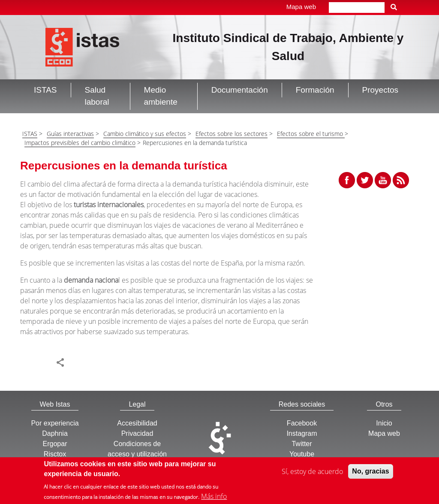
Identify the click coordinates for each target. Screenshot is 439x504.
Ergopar (55, 444)
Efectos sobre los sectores (232, 134)
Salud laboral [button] (97, 96)
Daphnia (55, 433)
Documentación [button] (240, 90)
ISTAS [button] (45, 90)
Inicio (384, 423)
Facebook (302, 423)
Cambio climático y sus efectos (145, 134)
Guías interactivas (70, 134)
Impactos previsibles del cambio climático (80, 143)
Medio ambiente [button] (161, 96)
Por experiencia (55, 423)
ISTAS (30, 134)
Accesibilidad (137, 423)
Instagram (302, 433)
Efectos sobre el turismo (311, 134)
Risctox (55, 454)
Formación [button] (315, 90)
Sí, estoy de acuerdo (312, 473)
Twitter (302, 444)
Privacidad (137, 433)
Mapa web (301, 7)
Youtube (302, 454)
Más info (214, 498)
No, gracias (370, 473)
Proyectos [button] (380, 90)
